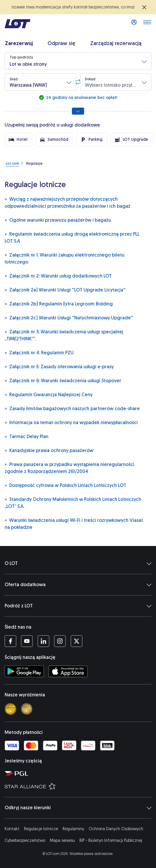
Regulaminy (73, 829)
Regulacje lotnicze (41, 829)
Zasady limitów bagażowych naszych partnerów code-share (72, 408)
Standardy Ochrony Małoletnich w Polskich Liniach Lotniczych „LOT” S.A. (73, 503)
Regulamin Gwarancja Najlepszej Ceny (49, 394)
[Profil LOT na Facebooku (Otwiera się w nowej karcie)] (10, 641)
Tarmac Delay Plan (27, 436)
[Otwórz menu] (147, 24)
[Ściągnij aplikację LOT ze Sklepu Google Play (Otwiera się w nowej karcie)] (24, 671)
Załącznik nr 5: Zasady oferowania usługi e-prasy (59, 366)
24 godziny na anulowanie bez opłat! (81, 98)
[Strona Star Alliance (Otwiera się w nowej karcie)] (79, 786)
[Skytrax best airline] (27, 709)
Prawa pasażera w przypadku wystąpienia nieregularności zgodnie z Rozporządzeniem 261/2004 (69, 468)
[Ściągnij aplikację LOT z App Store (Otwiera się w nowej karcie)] (68, 671)
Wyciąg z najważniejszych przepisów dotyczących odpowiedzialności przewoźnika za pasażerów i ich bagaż (68, 202)
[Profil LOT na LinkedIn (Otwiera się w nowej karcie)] (43, 641)
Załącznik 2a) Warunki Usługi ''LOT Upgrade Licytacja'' (65, 290)
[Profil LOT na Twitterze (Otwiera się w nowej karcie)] (76, 641)
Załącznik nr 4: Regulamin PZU (39, 352)
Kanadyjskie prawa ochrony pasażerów (49, 450)
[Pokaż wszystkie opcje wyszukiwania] (78, 111)
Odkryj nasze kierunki (78, 808)
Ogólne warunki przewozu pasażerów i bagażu (58, 220)
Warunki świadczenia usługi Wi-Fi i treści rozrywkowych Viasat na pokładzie (74, 523)
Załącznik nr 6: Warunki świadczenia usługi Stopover (63, 380)
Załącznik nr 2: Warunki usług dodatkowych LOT (58, 276)
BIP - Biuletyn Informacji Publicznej (111, 841)
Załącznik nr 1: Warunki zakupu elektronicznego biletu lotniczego (65, 258)
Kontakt (12, 829)
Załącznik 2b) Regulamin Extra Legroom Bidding (59, 304)
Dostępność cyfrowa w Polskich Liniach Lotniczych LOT (65, 485)
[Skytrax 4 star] (10, 709)
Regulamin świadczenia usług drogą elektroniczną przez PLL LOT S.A (72, 237)
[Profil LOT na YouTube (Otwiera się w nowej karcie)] (27, 641)
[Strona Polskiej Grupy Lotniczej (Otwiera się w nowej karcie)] (79, 773)
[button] (78, 61)
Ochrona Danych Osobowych (116, 829)
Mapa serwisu (62, 841)
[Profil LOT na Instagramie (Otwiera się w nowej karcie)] (60, 641)
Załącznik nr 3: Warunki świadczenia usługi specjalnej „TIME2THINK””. (64, 335)
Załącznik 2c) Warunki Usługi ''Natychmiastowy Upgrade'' (69, 318)
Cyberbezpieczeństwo (25, 841)
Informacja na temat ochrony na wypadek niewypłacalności (71, 422)
